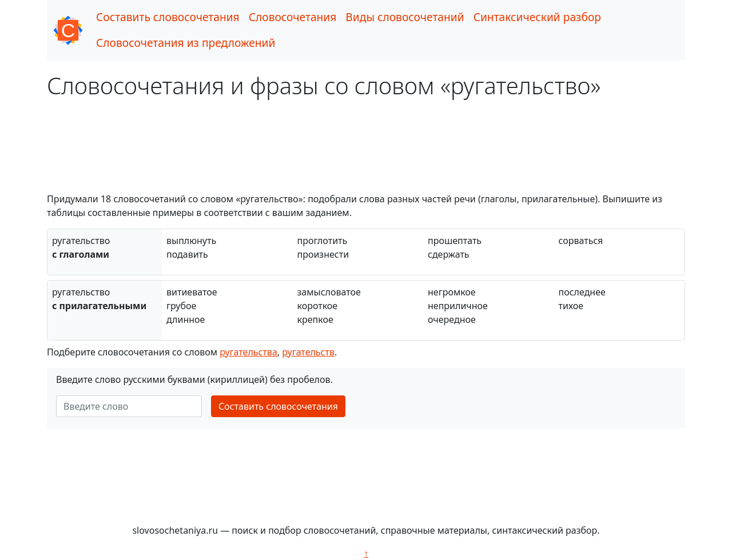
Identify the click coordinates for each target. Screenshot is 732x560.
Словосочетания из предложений (186, 43)
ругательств (308, 352)
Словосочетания (293, 17)
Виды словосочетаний (405, 17)
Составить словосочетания (168, 17)
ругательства (248, 352)
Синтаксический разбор (537, 17)
